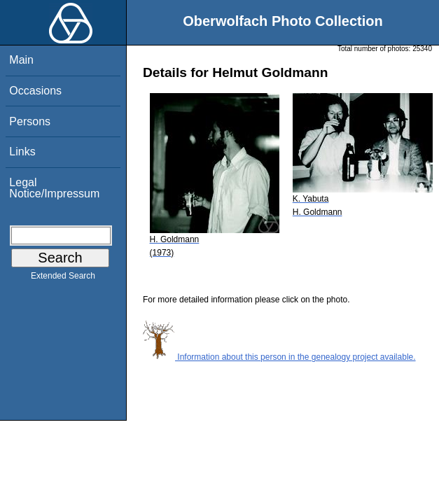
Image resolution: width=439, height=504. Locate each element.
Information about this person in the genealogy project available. (279, 357)
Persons (30, 121)
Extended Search (63, 279)
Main (21, 60)
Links (22, 152)
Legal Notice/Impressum (54, 188)
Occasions (35, 91)
